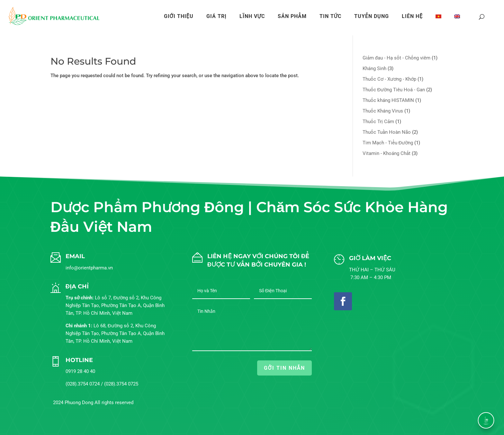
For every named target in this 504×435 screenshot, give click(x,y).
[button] (486, 420)
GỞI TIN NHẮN (284, 368)
